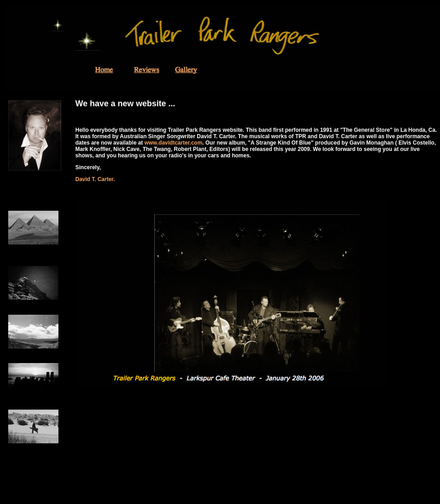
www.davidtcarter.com (173, 143)
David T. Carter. (95, 179)
